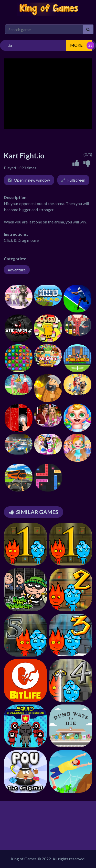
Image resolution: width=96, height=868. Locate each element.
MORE (76, 45)
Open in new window (32, 180)
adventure (17, 270)
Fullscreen (76, 180)
